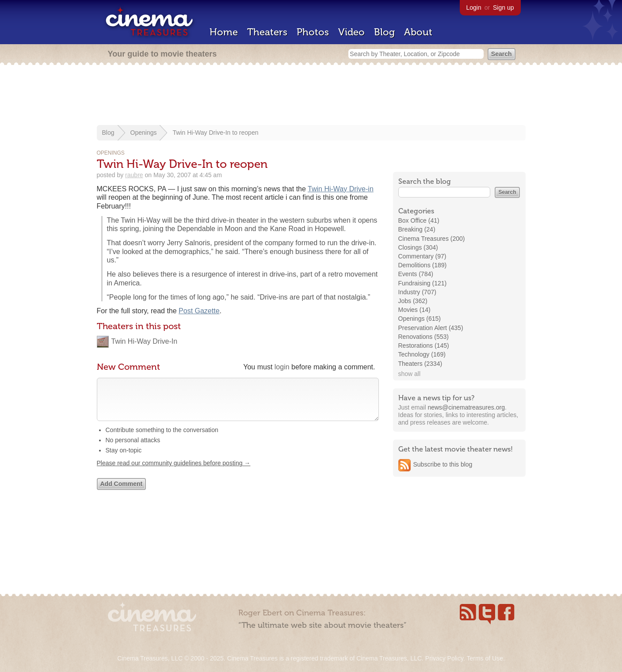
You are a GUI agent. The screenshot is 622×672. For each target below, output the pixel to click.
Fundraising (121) (423, 283)
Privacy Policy (444, 658)
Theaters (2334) (420, 364)
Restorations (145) (424, 345)
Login (474, 8)
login (282, 367)
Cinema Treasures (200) (432, 239)
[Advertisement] (311, 96)
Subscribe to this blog (443, 464)
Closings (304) (418, 247)
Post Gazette (199, 311)
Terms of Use (485, 658)
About (418, 32)
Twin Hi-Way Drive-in (341, 189)
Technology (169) (422, 354)
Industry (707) (417, 292)
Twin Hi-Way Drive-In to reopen (215, 133)
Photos (313, 32)
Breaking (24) (417, 229)
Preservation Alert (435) (431, 328)
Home (224, 32)
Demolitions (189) (423, 265)
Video (351, 32)
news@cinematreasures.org (466, 407)
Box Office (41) (419, 220)
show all (410, 374)
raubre (134, 175)
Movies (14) (414, 310)
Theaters (267, 32)
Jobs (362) (413, 301)
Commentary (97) (422, 256)
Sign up (503, 8)
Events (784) (416, 274)
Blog (384, 32)
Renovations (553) (424, 337)
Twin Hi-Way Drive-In (145, 341)
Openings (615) (420, 319)
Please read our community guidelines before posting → (174, 472)
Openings (144, 133)
